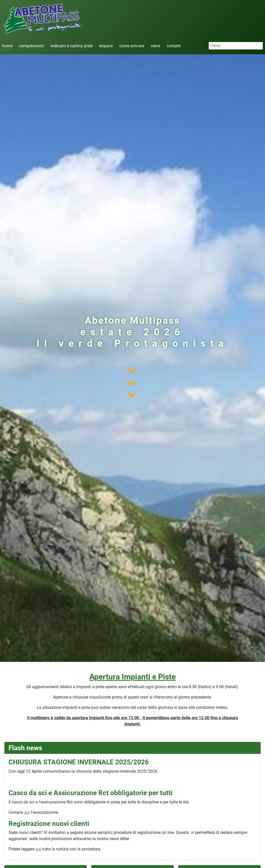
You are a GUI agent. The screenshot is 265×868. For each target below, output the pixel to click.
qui (27, 812)
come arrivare (132, 46)
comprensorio (31, 46)
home (7, 46)
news (155, 46)
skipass (106, 46)
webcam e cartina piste (72, 46)
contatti (174, 46)
